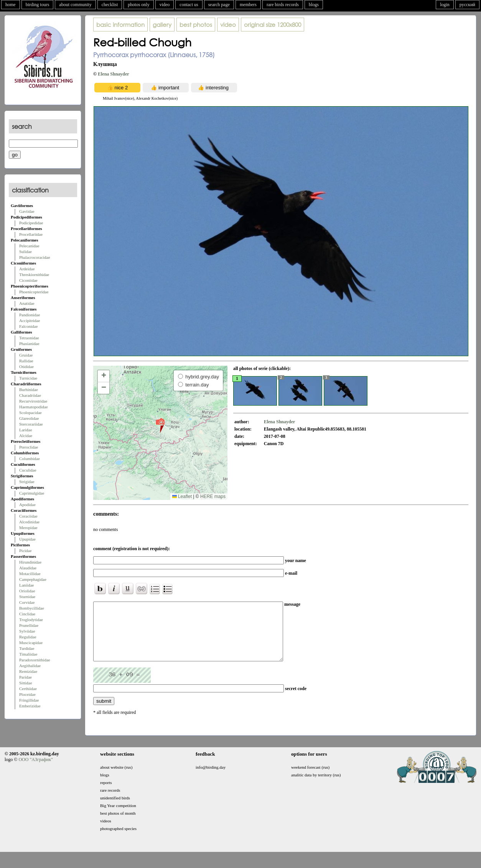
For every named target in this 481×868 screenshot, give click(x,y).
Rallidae (26, 361)
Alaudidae (28, 568)
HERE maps (213, 496)
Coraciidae (28, 516)
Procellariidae (31, 234)
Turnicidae (28, 378)
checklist (110, 5)
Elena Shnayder (114, 74)
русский (467, 5)
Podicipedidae (31, 223)
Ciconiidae (28, 280)
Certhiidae (28, 689)
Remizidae (28, 671)
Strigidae (27, 482)
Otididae (26, 367)
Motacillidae (30, 574)
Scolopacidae (30, 413)
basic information (120, 25)
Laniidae (26, 585)
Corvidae (27, 602)
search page (219, 5)
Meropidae (28, 528)
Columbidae (30, 459)
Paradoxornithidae (35, 660)
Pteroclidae (29, 447)
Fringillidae (29, 700)
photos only (138, 5)
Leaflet (182, 496)
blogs (314, 5)
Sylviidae (27, 631)
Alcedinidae (29, 522)
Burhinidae (29, 390)
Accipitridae (30, 321)
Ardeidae (27, 269)
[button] (160, 425)
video (165, 5)
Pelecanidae (29, 246)
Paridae (26, 677)
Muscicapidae (31, 643)
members (248, 5)
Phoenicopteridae (34, 292)
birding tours (38, 5)
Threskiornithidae (34, 275)
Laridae (26, 430)
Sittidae (26, 683)
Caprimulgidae (32, 493)
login (445, 5)
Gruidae (26, 355)
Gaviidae (27, 211)
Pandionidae (30, 315)
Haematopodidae (34, 407)
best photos (196, 25)
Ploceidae (27, 694)
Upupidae (27, 539)
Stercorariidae (31, 424)
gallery (162, 25)
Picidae (25, 551)
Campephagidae (33, 579)
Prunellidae (29, 625)
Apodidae (27, 505)
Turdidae (27, 648)
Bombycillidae (32, 608)
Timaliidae (28, 654)
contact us (189, 5)
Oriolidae (27, 591)
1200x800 (273, 25)
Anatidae (27, 303)
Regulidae (28, 637)
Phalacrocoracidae (35, 257)
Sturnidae (27, 597)
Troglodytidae (31, 620)
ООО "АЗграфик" (35, 771)
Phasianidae (29, 344)
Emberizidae (30, 706)
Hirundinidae (30, 562)
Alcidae (26, 436)
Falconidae (28, 326)
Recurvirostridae (33, 401)
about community (75, 5)
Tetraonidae (29, 338)
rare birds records (283, 5)
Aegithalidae (30, 666)
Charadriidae (30, 395)
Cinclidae (27, 614)
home (11, 5)
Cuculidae (28, 470)
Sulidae (26, 252)
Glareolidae (29, 418)
